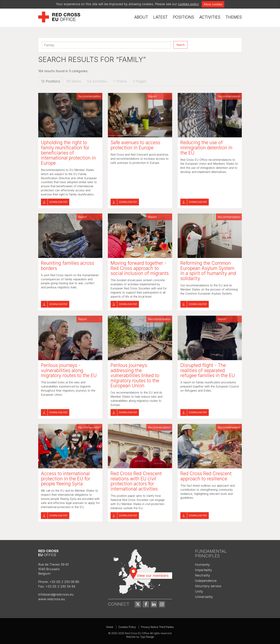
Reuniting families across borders (67, 266)
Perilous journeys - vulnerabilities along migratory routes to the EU (69, 370)
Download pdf (58, 202)
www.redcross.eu (52, 599)
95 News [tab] (74, 81)
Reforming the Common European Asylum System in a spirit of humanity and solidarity (208, 271)
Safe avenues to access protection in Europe (135, 145)
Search (181, 45)
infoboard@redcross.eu (56, 595)
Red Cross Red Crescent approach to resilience (206, 476)
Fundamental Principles (211, 554)
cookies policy (188, 4)
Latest (160, 17)
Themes (234, 17)
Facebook (146, 604)
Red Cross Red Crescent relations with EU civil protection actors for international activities (136, 481)
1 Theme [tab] (120, 81)
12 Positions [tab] (51, 81)
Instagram (162, 604)
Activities (210, 17)
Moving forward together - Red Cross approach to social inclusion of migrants (140, 268)
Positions (183, 17)
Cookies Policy (127, 627)
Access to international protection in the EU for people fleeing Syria (66, 479)
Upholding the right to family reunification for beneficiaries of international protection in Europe (68, 153)
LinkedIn (154, 604)
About (141, 17)
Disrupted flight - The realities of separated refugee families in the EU (208, 370)
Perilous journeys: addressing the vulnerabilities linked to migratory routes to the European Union (135, 375)
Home (110, 627)
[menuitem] (141, 17)
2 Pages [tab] (140, 81)
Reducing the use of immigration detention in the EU (206, 148)
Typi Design (147, 637)
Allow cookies (213, 4)
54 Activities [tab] (97, 81)
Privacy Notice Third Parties (157, 627)
